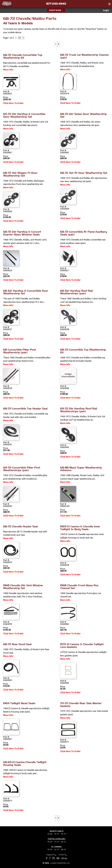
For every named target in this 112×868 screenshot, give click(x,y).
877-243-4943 (56, 4)
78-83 (50, 842)
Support (51, 855)
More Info (8, 70)
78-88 (50, 834)
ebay (64, 858)
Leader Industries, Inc (60, 863)
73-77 (57, 834)
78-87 (50, 850)
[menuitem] (106, 10)
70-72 (63, 834)
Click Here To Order (13, 103)
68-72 (63, 842)
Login (106, 10)
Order (63, 855)
